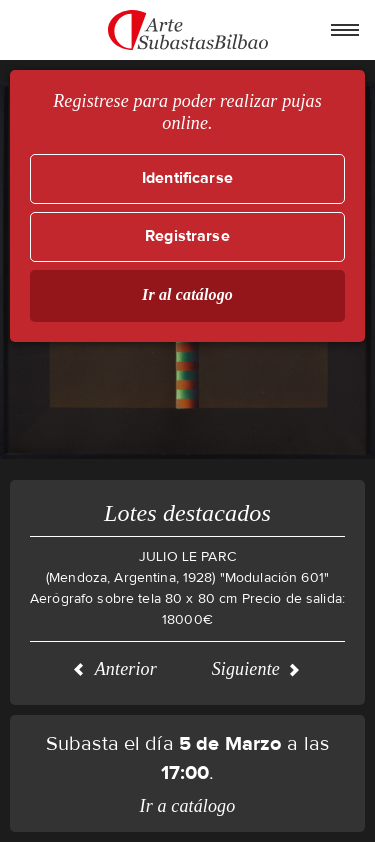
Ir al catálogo (187, 294)
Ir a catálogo (188, 806)
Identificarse (187, 178)
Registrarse (187, 236)
